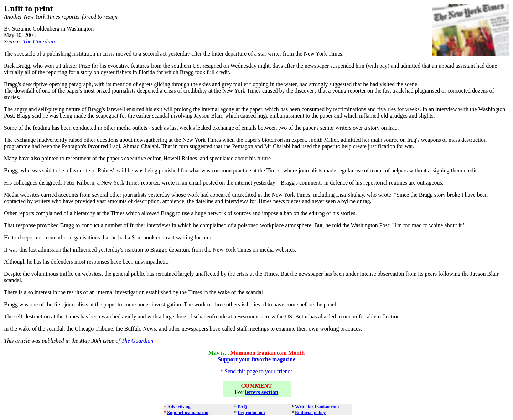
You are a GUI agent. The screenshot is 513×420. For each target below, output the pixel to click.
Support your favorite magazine (256, 359)
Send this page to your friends (259, 371)
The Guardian (39, 42)
